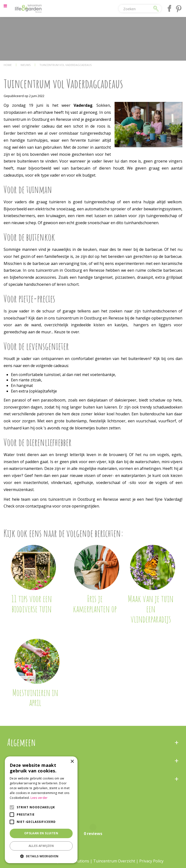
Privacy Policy (151, 861)
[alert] (41, 810)
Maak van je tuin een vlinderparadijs (151, 609)
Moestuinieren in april (35, 697)
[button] (41, 856)
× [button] (72, 762)
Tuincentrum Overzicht (114, 861)
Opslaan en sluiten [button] (41, 833)
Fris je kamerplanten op (95, 604)
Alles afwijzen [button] (41, 846)
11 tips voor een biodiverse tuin (32, 604)
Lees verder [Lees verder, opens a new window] (39, 798)
